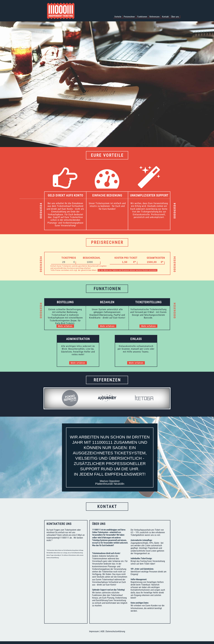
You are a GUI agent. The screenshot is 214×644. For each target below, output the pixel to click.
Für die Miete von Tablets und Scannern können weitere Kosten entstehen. (127, 270)
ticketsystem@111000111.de (59, 538)
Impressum (94, 631)
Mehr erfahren (65, 326)
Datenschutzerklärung (115, 631)
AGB (102, 631)
